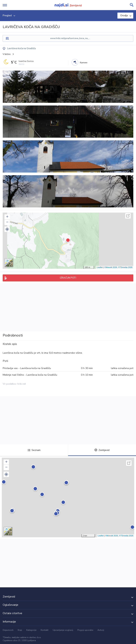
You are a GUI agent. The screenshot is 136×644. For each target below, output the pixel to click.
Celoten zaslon (128, 216)
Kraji (20, 630)
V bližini (7, 54)
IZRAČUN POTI (68, 278)
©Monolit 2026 (111, 267)
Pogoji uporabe (85, 630)
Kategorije (31, 630)
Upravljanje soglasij (63, 630)
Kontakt (45, 630)
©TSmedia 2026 (125, 267)
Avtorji (101, 630)
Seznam (34, 450)
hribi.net (22, 384)
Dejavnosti (8, 630)
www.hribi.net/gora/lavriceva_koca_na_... (70, 38)
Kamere (84, 63)
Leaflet (100, 267)
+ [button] (7, 217)
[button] (7, 229)
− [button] (7, 222)
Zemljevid (102, 450)
